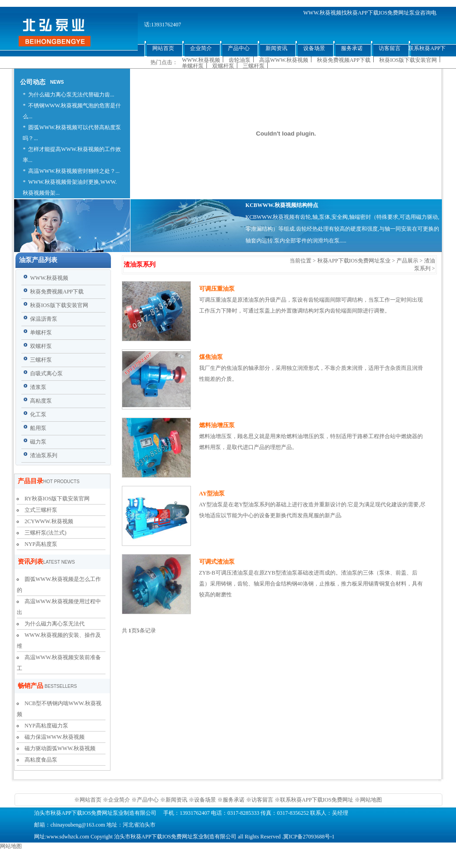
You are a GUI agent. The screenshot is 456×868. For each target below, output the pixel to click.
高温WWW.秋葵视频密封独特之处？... (74, 171)
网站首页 (91, 800)
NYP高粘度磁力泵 (46, 726)
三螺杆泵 (254, 66)
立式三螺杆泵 (41, 510)
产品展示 (407, 261)
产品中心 (148, 800)
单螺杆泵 (193, 66)
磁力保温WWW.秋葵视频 (55, 737)
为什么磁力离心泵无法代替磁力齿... (71, 95)
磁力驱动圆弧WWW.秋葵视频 (60, 748)
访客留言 (262, 800)
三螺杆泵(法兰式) (45, 533)
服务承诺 (234, 800)
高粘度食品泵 (41, 760)
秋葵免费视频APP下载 (344, 60)
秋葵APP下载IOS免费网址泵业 (354, 261)
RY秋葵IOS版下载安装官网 (57, 499)
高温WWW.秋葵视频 (284, 60)
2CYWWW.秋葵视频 (49, 521)
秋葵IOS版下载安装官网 (408, 60)
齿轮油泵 (240, 60)
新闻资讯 (176, 800)
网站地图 (371, 800)
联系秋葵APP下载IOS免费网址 (317, 800)
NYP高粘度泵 (41, 544)
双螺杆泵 (223, 66)
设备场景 (206, 800)
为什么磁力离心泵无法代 (55, 624)
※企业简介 (116, 800)
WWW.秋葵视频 (201, 60)
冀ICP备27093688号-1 (309, 837)
